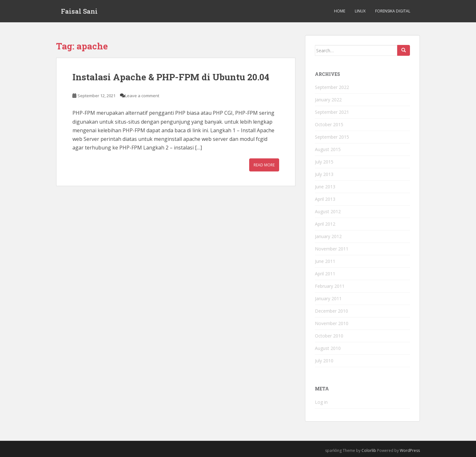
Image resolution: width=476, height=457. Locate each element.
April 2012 (325, 224)
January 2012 (328, 236)
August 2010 (328, 348)
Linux (360, 11)
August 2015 (328, 149)
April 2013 (325, 199)
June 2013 (325, 187)
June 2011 (325, 261)
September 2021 (332, 112)
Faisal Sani (79, 11)
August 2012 (328, 211)
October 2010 (329, 336)
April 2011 (325, 274)
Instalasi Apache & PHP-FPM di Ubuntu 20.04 (171, 77)
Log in (321, 402)
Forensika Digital (393, 11)
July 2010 (324, 361)
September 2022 (332, 87)
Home (340, 11)
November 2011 (332, 249)
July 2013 (324, 174)
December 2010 (331, 311)
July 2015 (324, 162)
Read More (264, 165)
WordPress (410, 450)
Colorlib (369, 450)
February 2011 (330, 286)
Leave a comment (142, 96)
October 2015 (329, 124)
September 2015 (332, 137)
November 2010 (332, 323)
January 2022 (328, 100)
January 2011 (328, 298)
